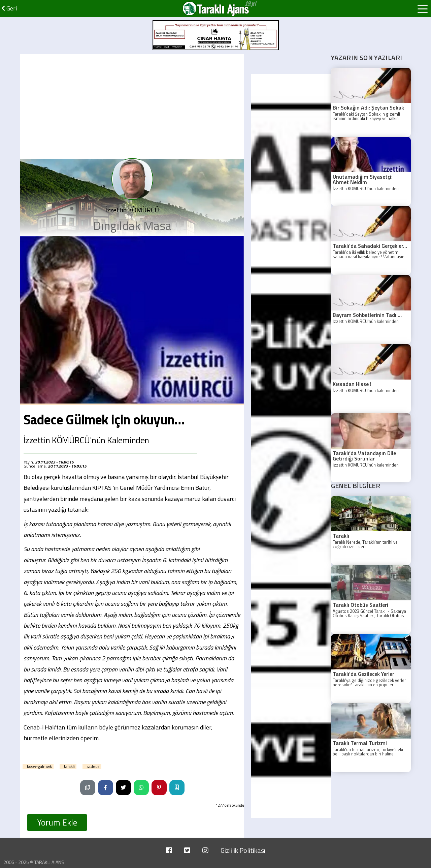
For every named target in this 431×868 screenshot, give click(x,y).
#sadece (92, 767)
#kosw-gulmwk (38, 767)
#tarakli (68, 767)
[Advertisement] (132, 105)
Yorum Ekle (57, 822)
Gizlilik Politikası (243, 850)
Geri (9, 8)
